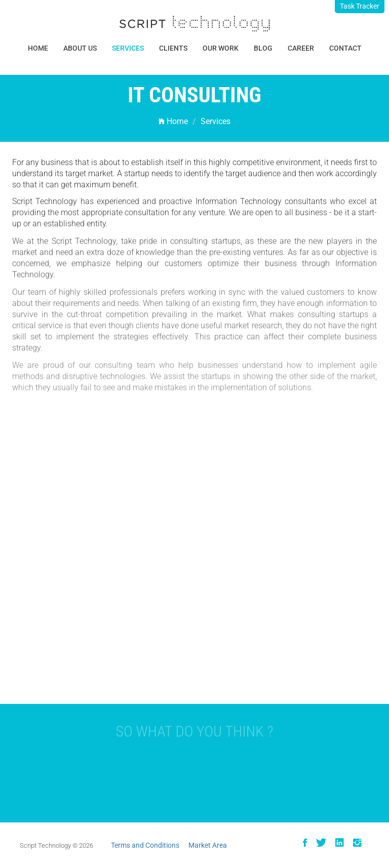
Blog (263, 48)
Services (128, 48)
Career (301, 48)
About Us (80, 48)
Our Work (221, 48)
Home (38, 48)
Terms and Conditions (145, 845)
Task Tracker (360, 6)
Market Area (208, 845)
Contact (345, 48)
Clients (173, 48)
